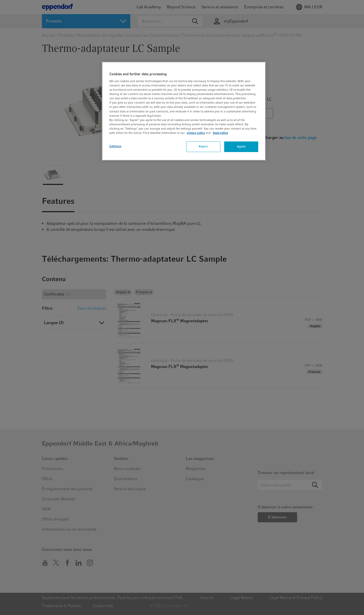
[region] (184, 111)
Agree (241, 146)
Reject (203, 146)
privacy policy (196, 133)
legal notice (220, 133)
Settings (115, 146)
